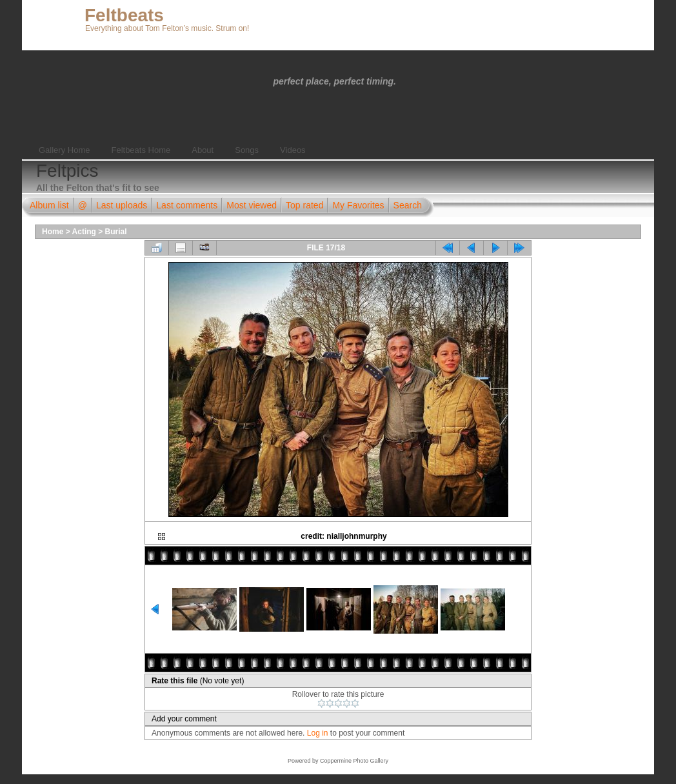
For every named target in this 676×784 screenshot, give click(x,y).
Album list (49, 205)
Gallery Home (64, 150)
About (203, 150)
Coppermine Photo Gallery (354, 761)
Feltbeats (124, 15)
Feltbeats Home (141, 150)
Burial (116, 232)
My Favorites (358, 205)
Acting (84, 232)
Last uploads (122, 205)
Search (408, 205)
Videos (293, 150)
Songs (247, 150)
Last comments (187, 205)
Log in (318, 733)
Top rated (304, 205)
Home (53, 232)
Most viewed (252, 205)
